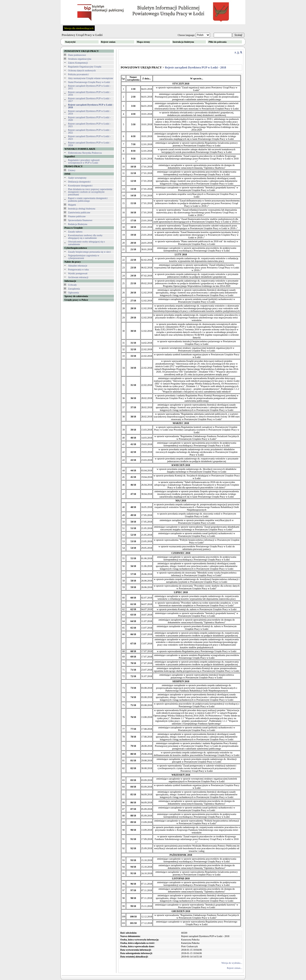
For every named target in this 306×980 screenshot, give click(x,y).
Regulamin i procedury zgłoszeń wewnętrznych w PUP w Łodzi (84, 161)
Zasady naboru (75, 232)
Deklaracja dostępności (79, 182)
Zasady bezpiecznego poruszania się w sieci (89, 252)
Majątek (72, 205)
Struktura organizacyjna (80, 59)
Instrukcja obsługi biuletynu (82, 209)
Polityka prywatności (78, 74)
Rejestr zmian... (234, 968)
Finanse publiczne (77, 216)
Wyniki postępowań (78, 273)
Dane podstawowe (77, 55)
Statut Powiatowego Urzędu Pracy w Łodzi (89, 82)
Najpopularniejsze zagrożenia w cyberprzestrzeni (84, 257)
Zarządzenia (74, 289)
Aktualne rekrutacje (78, 266)
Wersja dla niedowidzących (79, 28)
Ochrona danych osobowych (82, 71)
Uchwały (72, 285)
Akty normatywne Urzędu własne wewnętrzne (91, 78)
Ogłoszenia (73, 293)
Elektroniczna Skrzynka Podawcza (85, 153)
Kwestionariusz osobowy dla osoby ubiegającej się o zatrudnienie (85, 237)
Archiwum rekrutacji (78, 277)
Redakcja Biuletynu (78, 224)
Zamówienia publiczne (79, 212)
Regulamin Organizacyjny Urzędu (85, 67)
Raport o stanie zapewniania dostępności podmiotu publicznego (88, 199)
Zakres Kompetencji (78, 63)
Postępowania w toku (78, 270)
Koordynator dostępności (80, 186)
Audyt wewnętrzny (77, 178)
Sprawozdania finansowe (80, 220)
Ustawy (72, 170)
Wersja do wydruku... (232, 963)
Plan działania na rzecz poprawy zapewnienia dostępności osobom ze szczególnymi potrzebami (90, 192)
